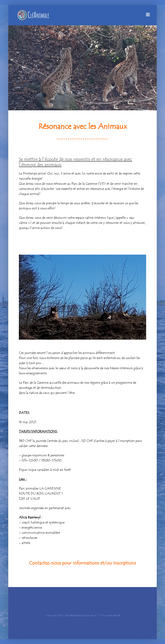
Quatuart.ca (90, 615)
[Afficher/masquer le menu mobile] (148, 15)
